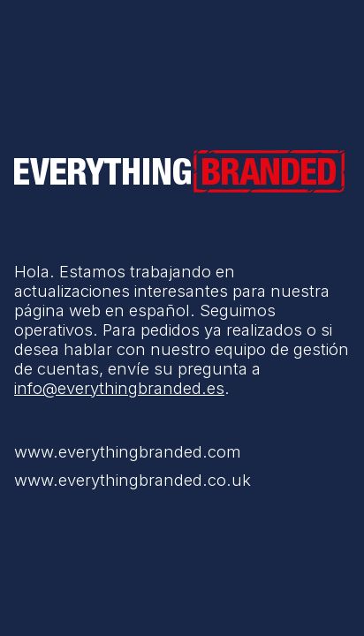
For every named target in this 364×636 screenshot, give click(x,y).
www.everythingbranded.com (128, 451)
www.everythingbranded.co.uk (133, 480)
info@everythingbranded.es (119, 388)
